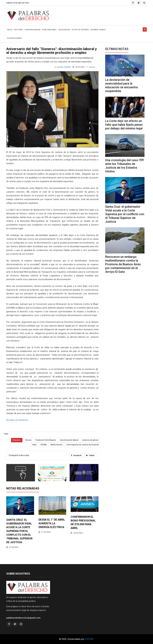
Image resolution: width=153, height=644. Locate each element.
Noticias (19, 30)
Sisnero (28, 440)
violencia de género (90, 440)
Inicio (10, 30)
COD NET (89, 639)
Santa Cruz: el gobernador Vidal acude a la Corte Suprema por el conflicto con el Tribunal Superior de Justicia (19, 531)
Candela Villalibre (63, 67)
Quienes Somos (98, 30)
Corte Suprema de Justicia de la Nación (83, 445)
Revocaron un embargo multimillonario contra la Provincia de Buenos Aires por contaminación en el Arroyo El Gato (123, 264)
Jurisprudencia (32, 30)
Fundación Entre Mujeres (46, 440)
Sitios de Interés (80, 30)
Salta (34, 445)
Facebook (76, 455)
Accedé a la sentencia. (18, 420)
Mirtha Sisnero (56, 445)
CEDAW (43, 445)
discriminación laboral (69, 440)
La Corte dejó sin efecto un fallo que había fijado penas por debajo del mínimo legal (124, 125)
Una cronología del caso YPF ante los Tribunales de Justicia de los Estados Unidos (125, 166)
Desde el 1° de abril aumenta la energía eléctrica (52, 523)
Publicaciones (49, 30)
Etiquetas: (17, 440)
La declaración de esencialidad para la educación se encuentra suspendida (121, 85)
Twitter (90, 455)
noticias (91, 67)
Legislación (64, 30)
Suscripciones (14, 38)
